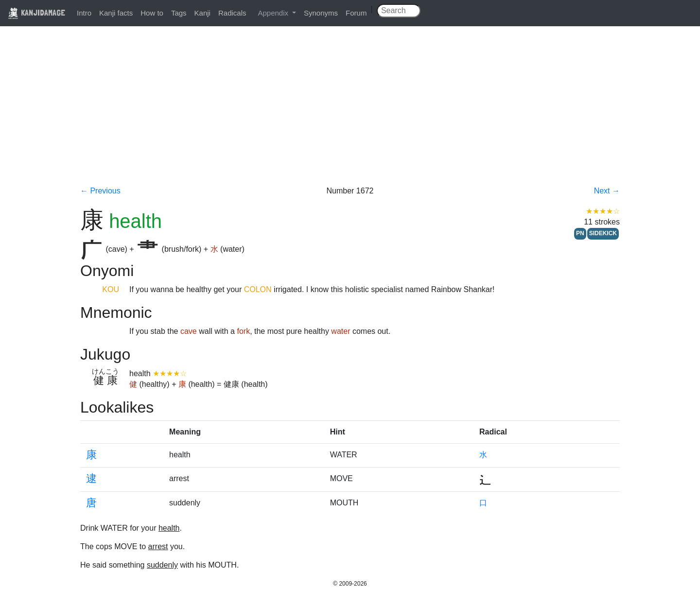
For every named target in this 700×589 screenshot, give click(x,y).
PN (580, 233)
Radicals (232, 13)
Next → (607, 191)
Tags (179, 13)
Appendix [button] (274, 13)
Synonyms (321, 13)
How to (152, 13)
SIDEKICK (603, 233)
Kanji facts (116, 13)
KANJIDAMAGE (36, 12)
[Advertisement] (350, 113)
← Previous (100, 191)
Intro (84, 13)
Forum (356, 13)
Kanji (202, 13)
